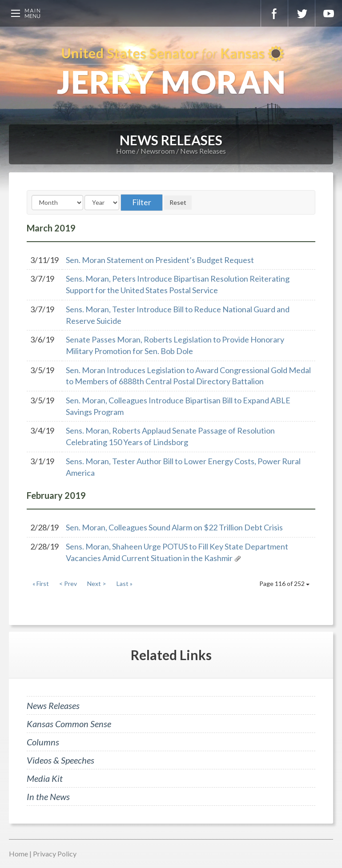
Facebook (274, 13)
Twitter (302, 13)
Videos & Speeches (60, 760)
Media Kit (45, 778)
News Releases (203, 151)
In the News (48, 796)
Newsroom (158, 151)
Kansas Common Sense (69, 724)
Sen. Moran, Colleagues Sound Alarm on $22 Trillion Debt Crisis (174, 527)
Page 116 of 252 (284, 583)
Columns (43, 742)
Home (126, 151)
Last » (125, 583)
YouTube (329, 13)
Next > (97, 583)
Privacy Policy (55, 854)
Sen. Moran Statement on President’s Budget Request (160, 260)
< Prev (68, 583)
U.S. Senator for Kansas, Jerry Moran (171, 71)
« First (41, 583)
